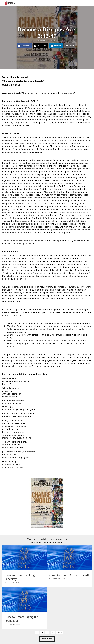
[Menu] (54, 3)
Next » (60, 632)
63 (53, 632)
